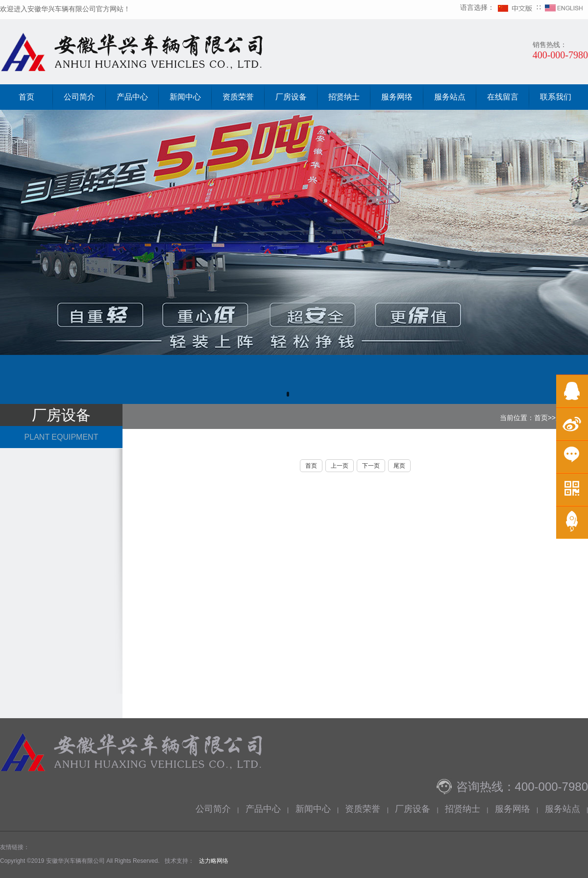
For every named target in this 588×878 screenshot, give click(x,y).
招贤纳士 (344, 97)
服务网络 (397, 97)
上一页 (340, 466)
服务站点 (450, 97)
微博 (572, 424)
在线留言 (503, 97)
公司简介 (79, 97)
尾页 (399, 466)
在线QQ (572, 391)
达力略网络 (214, 861)
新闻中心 (185, 97)
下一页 (371, 466)
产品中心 (132, 97)
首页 (26, 97)
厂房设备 (291, 97)
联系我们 (556, 97)
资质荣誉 (238, 97)
